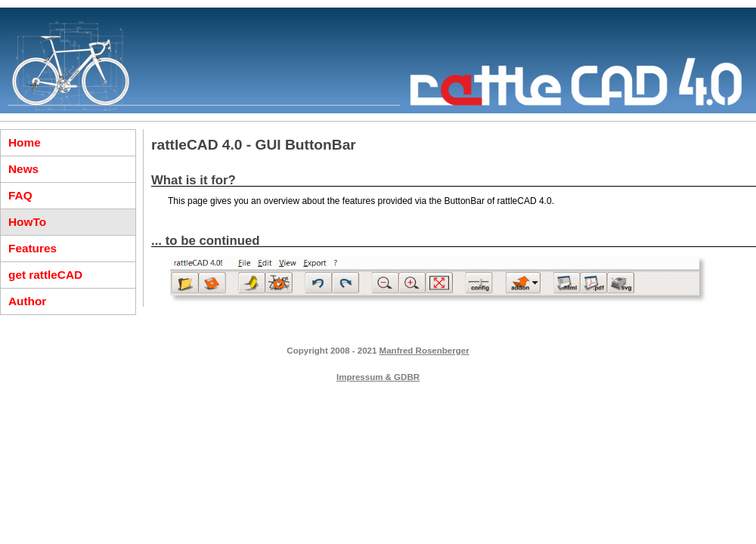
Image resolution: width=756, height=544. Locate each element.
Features (33, 248)
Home (25, 142)
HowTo (27, 222)
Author (27, 301)
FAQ (20, 195)
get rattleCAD (45, 275)
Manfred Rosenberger (424, 351)
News (23, 169)
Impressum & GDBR (378, 377)
